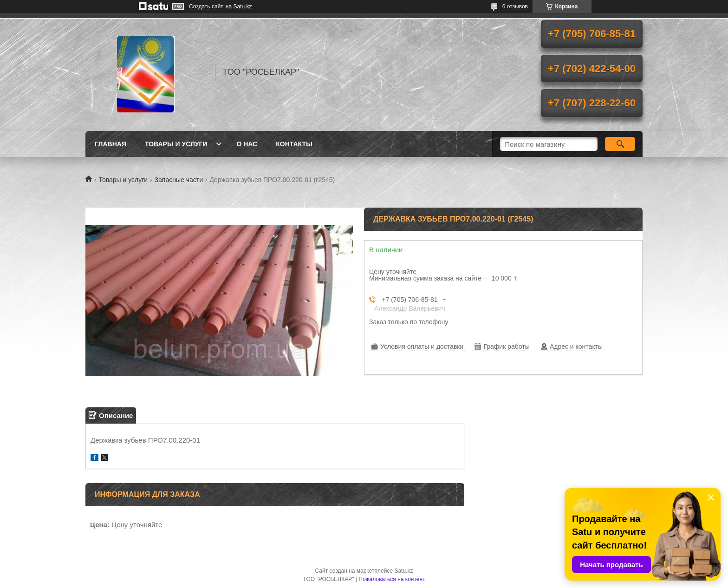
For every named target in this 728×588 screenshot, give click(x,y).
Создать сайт (206, 7)
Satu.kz (403, 571)
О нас (247, 144)
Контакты (294, 144)
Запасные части (179, 180)
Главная (110, 144)
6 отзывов (515, 7)
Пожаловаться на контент (392, 579)
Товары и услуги (176, 144)
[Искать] (620, 144)
